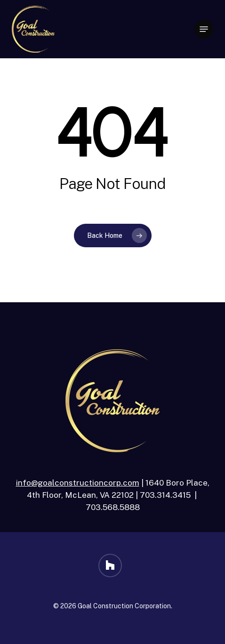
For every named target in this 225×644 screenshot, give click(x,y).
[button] (204, 29)
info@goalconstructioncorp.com (78, 483)
